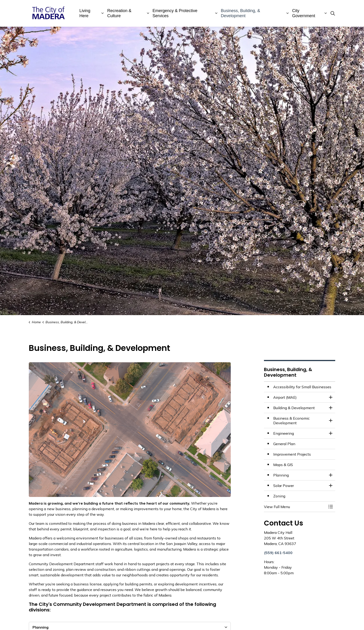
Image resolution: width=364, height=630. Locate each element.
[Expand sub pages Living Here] (103, 13)
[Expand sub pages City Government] (325, 13)
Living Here (85, 13)
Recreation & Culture (119, 13)
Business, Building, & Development (240, 13)
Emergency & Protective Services (175, 13)
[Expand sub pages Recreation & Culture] (148, 13)
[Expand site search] (333, 13)
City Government (304, 13)
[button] (295, 507)
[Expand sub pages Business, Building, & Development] (288, 13)
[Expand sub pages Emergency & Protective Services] (216, 13)
